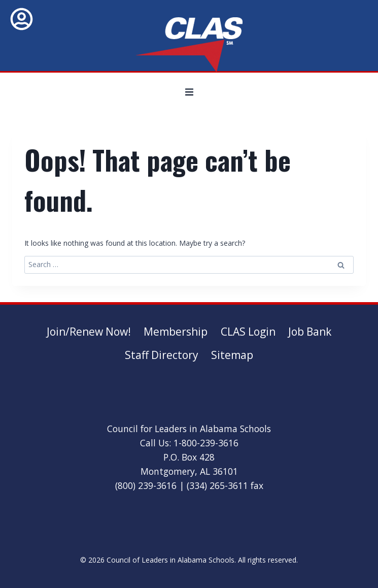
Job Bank (310, 332)
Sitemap (232, 355)
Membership (176, 332)
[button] (189, 92)
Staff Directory (162, 355)
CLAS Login (248, 332)
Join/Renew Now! (89, 332)
